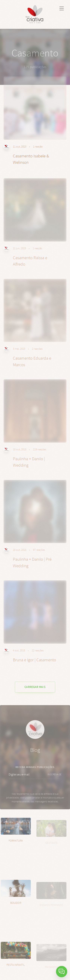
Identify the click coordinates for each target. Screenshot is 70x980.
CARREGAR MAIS (35, 687)
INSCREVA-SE (55, 779)
